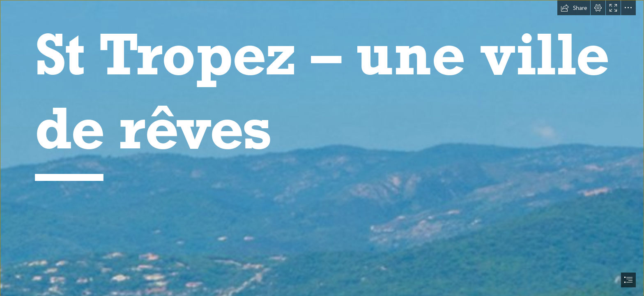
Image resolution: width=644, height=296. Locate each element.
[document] (322, 148)
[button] (574, 8)
